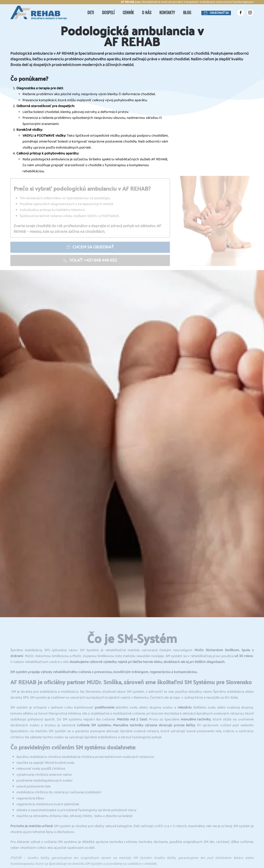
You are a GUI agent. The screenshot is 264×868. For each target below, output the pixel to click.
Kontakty (167, 12)
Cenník (128, 12)
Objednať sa (216, 13)
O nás (147, 12)
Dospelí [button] (108, 12)
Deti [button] (91, 12)
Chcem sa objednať (90, 247)
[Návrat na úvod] (41, 12)
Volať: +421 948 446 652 (90, 260)
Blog (187, 12)
